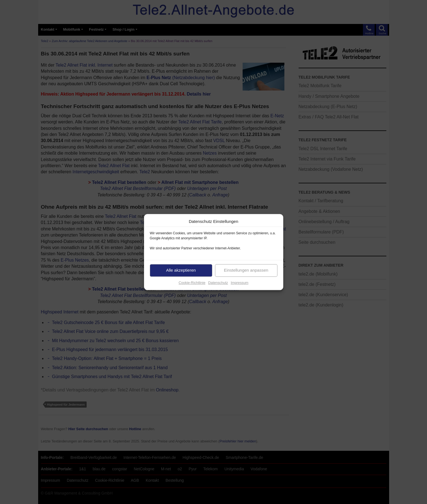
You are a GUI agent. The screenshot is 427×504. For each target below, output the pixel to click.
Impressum (239, 283)
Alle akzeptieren (181, 270)
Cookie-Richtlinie (192, 283)
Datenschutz (218, 283)
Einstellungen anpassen (246, 270)
